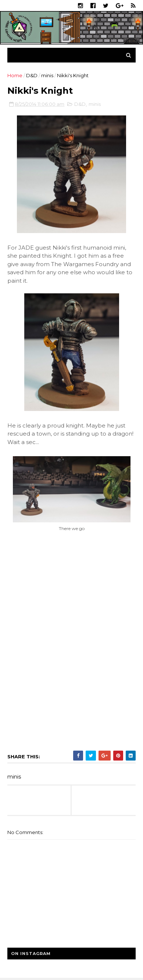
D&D (32, 75)
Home (15, 75)
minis (47, 75)
